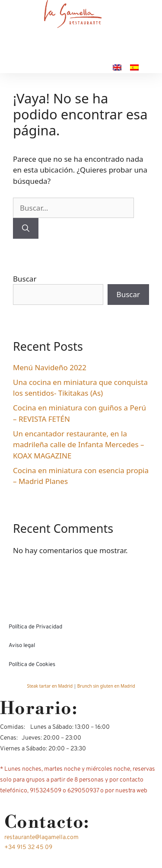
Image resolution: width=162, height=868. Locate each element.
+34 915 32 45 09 (28, 847)
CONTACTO (118, 56)
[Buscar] (26, 228)
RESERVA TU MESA (64, 67)
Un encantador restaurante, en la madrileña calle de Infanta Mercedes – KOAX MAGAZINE (78, 445)
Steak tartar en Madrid (50, 686)
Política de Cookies (32, 665)
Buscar (25, 279)
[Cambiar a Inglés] (117, 67)
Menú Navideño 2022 (50, 367)
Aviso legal (22, 646)
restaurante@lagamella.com (41, 838)
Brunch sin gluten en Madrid (106, 686)
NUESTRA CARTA (48, 56)
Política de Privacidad (35, 627)
